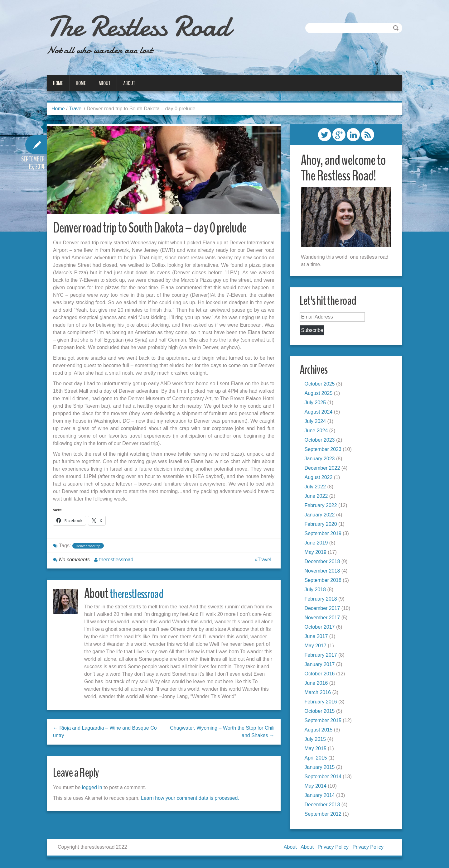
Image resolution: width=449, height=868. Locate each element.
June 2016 (318, 684)
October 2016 (321, 675)
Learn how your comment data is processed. (190, 801)
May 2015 (317, 749)
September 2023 (324, 450)
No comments (74, 562)
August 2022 (320, 478)
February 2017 (322, 656)
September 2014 (324, 777)
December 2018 (324, 562)
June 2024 (318, 432)
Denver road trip (88, 549)
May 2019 (317, 553)
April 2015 (317, 759)
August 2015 (320, 731)
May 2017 (317, 647)
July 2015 (317, 740)
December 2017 (324, 609)
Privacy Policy (333, 848)
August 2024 (320, 413)
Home (58, 83)
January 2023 (321, 460)
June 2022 (318, 497)
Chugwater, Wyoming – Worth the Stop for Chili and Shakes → (222, 734)
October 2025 (321, 385)
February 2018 (322, 600)
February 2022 (322, 506)
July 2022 (317, 488)
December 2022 (324, 469)
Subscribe (314, 331)
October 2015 (321, 712)
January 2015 (321, 768)
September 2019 (324, 534)
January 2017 (321, 665)
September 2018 (324, 581)
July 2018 (317, 590)
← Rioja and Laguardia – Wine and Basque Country (105, 734)
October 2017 (321, 628)
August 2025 (320, 394)
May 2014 (317, 787)
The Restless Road (154, 25)
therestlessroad (116, 562)
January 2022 (321, 516)
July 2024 (317, 422)
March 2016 (319, 693)
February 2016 (322, 703)
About (104, 83)
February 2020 (322, 525)
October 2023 (321, 441)
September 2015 (324, 721)
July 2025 (317, 403)
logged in (92, 790)
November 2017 (324, 619)
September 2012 (324, 815)
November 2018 (324, 572)
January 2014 (321, 796)
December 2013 (324, 806)
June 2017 (318, 637)
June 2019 (318, 544)
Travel (76, 109)
